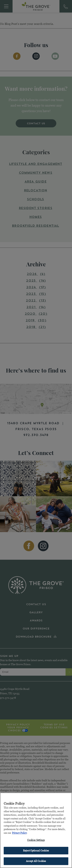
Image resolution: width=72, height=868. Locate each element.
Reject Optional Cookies (36, 851)
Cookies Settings (36, 840)
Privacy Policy (19, 833)
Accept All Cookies (36, 861)
